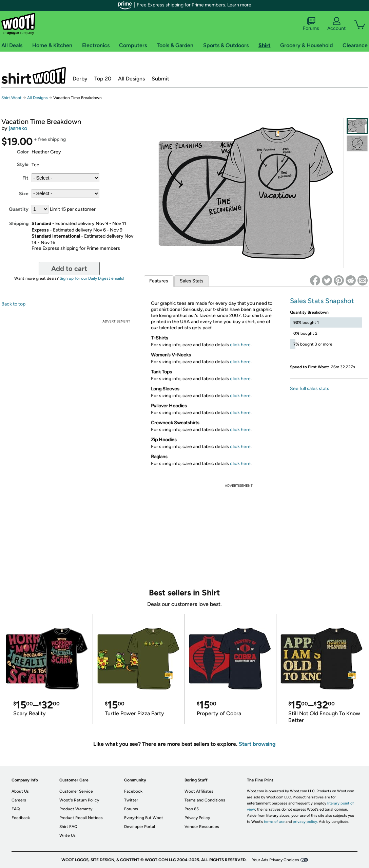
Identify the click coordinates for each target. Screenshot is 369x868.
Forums (311, 24)
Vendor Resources (202, 827)
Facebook (133, 791)
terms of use (274, 822)
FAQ (16, 809)
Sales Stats (192, 281)
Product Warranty (76, 809)
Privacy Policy (197, 818)
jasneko (18, 128)
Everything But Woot (144, 818)
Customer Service (76, 791)
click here (240, 345)
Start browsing (257, 744)
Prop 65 (192, 809)
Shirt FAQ (68, 827)
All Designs (131, 79)
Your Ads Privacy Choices (276, 860)
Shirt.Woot (34, 75)
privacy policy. (305, 822)
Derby (80, 79)
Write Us (67, 835)
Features (159, 281)
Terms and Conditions (205, 800)
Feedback (21, 818)
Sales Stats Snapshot (322, 301)
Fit (25, 178)
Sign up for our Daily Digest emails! (92, 278)
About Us (20, 791)
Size (24, 194)
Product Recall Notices (81, 818)
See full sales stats (310, 389)
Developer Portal (140, 827)
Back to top (13, 304)
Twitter (131, 800)
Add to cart (69, 269)
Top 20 (103, 79)
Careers (19, 800)
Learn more (239, 5)
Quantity (19, 209)
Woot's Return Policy (79, 800)
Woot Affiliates (199, 791)
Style (23, 164)
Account (336, 24)
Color (23, 152)
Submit (160, 79)
